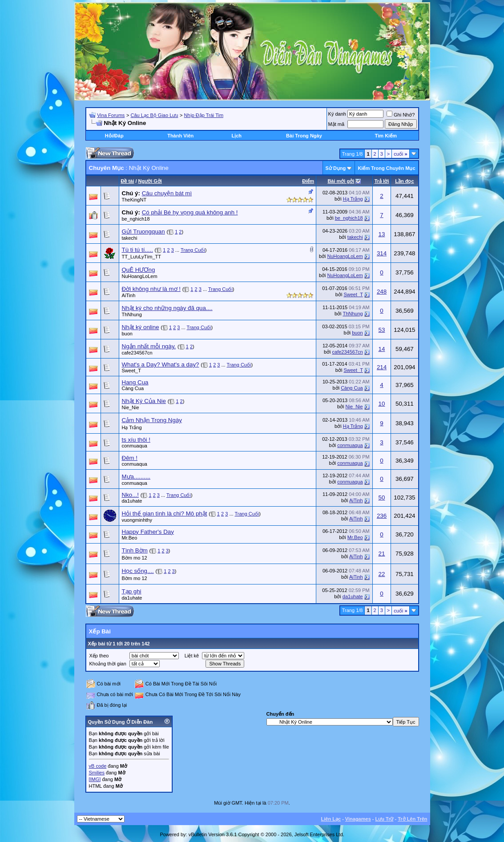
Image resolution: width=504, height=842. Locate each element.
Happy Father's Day (148, 532)
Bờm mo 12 (135, 558)
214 (382, 367)
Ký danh (337, 114)
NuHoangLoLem (345, 256)
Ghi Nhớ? (401, 115)
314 (382, 253)
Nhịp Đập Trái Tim (204, 115)
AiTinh (129, 295)
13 (382, 234)
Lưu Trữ (385, 819)
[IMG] (95, 779)
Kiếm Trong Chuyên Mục (386, 168)
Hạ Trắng (353, 199)
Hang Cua (135, 382)
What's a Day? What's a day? (161, 365)
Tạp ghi (132, 591)
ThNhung (132, 314)
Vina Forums (111, 115)
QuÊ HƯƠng (139, 270)
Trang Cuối (193, 250)
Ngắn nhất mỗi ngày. (149, 346)
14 (382, 349)
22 (382, 574)
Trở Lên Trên (412, 819)
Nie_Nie (131, 407)
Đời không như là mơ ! (151, 289)
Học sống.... (138, 571)
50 (382, 498)
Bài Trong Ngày (304, 136)
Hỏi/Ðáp (114, 136)
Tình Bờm (135, 550)
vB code (98, 766)
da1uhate (132, 501)
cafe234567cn (137, 353)
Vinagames (358, 819)
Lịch (236, 136)
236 (382, 516)
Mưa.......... (136, 477)
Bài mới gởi (341, 181)
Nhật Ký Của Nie (144, 401)
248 (382, 292)
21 (382, 554)
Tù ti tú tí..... (137, 250)
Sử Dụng (336, 168)
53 (382, 330)
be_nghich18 (136, 219)
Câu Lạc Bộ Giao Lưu (155, 115)
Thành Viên (180, 136)
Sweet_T (353, 294)
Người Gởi (150, 181)
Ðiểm (308, 181)
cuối (400, 154)
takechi (130, 238)
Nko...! (131, 495)
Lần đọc (404, 181)
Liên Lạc (331, 819)
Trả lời (382, 181)
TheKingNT (134, 200)
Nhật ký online (141, 327)
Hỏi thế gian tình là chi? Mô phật (165, 514)
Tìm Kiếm (386, 136)
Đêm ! (130, 458)
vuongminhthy (137, 520)
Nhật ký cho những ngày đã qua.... (167, 308)
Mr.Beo (130, 538)
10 (382, 404)
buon (127, 334)
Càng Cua (133, 388)
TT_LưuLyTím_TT (142, 257)
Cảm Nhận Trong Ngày (152, 420)
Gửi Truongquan (143, 232)
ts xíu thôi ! (136, 440)
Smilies (97, 773)
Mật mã (337, 124)
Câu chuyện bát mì (167, 193)
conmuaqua (135, 446)
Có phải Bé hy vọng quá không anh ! (190, 212)
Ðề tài (128, 181)
